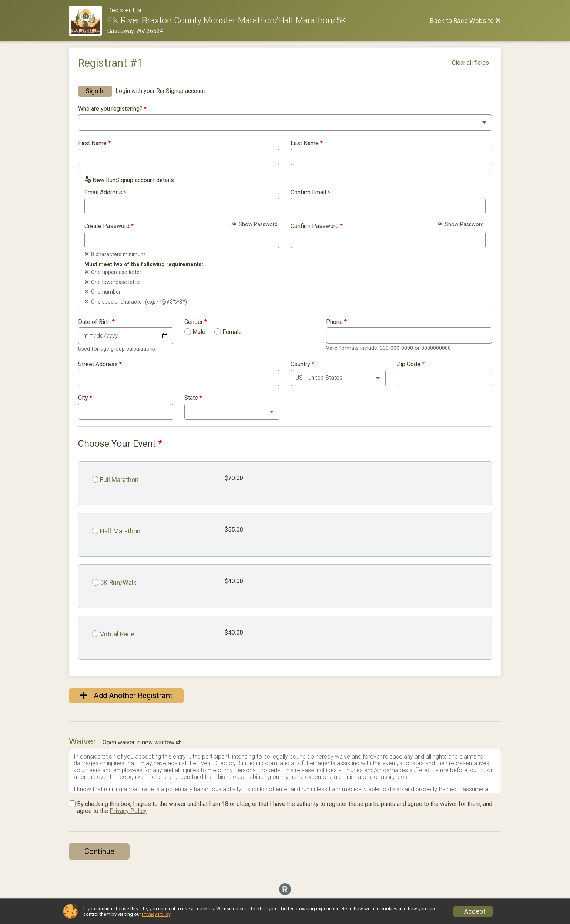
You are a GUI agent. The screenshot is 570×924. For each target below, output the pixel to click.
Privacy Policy (128, 811)
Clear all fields (470, 63)
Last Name (307, 143)
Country (302, 364)
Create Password (109, 226)
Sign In (95, 91)
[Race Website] (88, 21)
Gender (196, 322)
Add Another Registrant (126, 696)
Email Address (105, 192)
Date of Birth (96, 322)
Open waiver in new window (142, 742)
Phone (336, 322)
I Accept (473, 911)
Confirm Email (310, 192)
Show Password (254, 225)
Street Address (100, 364)
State (193, 398)
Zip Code (411, 364)
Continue (99, 851)
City (85, 398)
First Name (94, 143)
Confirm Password (317, 226)
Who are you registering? (112, 109)
